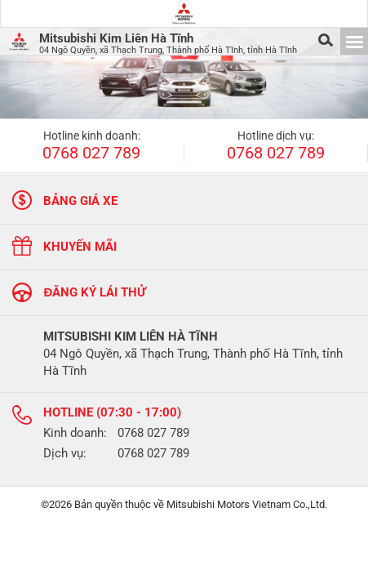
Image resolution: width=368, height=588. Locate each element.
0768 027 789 (91, 154)
